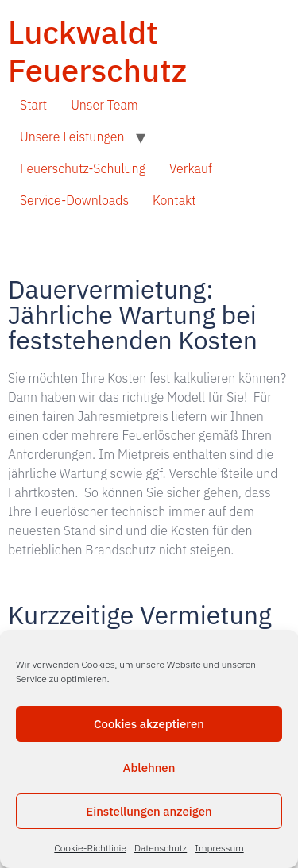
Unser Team (104, 105)
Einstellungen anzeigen (149, 811)
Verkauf (191, 168)
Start (33, 105)
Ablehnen (149, 768)
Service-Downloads (74, 200)
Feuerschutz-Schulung (83, 168)
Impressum (219, 848)
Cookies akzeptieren (149, 724)
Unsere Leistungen (72, 137)
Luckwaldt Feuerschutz (97, 51)
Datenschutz (161, 848)
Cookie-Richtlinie (90, 848)
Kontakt (174, 200)
